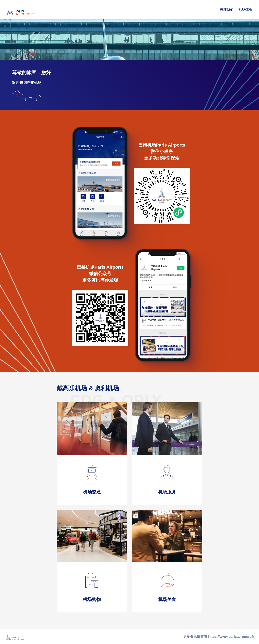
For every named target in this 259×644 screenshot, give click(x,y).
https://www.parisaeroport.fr (231, 637)
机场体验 (245, 10)
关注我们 (227, 10)
